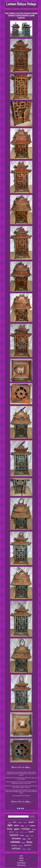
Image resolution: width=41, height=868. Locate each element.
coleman (15, 842)
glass (17, 829)
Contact (21, 860)
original (32, 826)
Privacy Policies (21, 863)
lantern (14, 835)
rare (22, 835)
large (24, 839)
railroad (11, 832)
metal (27, 836)
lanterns (21, 832)
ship (29, 839)
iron (10, 823)
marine (20, 823)
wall (32, 836)
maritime (20, 846)
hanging (14, 845)
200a (15, 822)
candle (27, 826)
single (29, 849)
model (31, 822)
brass (30, 842)
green (23, 843)
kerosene (16, 838)
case (24, 849)
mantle (31, 832)
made (17, 832)
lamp (10, 829)
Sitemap (21, 858)
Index (21, 856)
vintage (26, 829)
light (10, 825)
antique (16, 848)
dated (22, 826)
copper (25, 823)
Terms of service (21, 865)
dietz (26, 832)
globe (16, 825)
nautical (28, 845)
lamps (34, 829)
